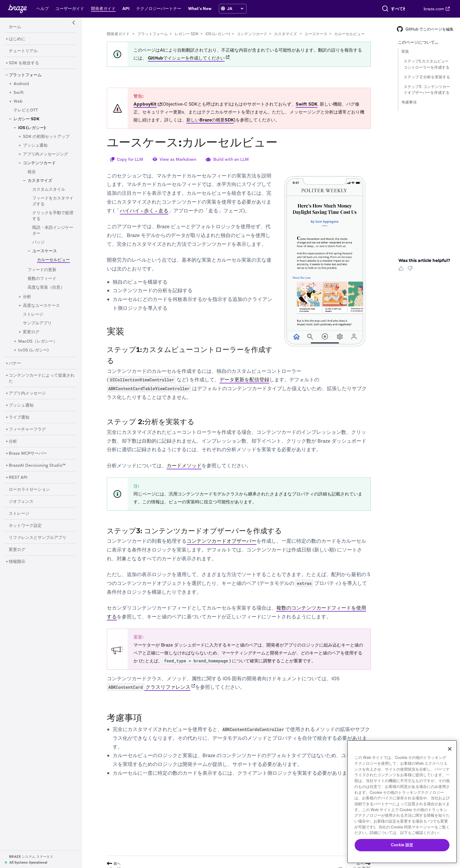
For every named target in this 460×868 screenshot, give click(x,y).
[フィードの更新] (42, 270)
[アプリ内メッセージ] (27, 393)
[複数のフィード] (42, 279)
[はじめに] (17, 39)
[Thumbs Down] (411, 270)
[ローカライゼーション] (29, 490)
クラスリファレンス (149, 687)
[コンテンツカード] (39, 163)
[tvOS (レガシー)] (33, 350)
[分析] (27, 297)
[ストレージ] (33, 314)
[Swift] (19, 93)
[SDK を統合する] (24, 63)
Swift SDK (307, 104)
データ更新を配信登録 (244, 380)
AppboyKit (145, 104)
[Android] (21, 84)
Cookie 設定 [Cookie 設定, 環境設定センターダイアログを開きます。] (402, 845)
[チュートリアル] (23, 51)
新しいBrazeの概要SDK (210, 120)
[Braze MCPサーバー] (28, 454)
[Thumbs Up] (402, 270)
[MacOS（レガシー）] (38, 341)
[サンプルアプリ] (37, 323)
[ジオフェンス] (21, 502)
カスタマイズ (285, 34)
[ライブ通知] (19, 417)
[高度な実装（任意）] (46, 287)
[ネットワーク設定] (25, 526)
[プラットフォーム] (25, 75)
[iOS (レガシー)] (32, 128)
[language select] (235, 9)
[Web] (18, 101)
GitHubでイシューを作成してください (186, 58)
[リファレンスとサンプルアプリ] (38, 538)
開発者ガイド (118, 34)
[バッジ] (38, 242)
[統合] (32, 172)
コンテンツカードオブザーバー (221, 541)
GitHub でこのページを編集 (425, 29)
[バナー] (15, 363)
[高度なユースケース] (41, 306)
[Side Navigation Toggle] (74, 23)
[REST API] (18, 478)
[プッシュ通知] (35, 145)
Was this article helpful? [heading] (424, 260)
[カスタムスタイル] (49, 189)
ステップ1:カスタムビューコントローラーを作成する (427, 64)
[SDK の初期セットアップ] (46, 137)
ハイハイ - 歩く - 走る (144, 211)
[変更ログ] (31, 332)
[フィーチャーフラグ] (27, 429)
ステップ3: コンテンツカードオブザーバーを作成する (427, 90)
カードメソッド (184, 466)
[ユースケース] (45, 251)
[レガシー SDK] (27, 119)
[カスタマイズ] (40, 181)
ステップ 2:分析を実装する (427, 77)
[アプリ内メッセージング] (45, 154)
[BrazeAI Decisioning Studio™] (37, 466)
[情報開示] (17, 562)
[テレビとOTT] (26, 110)
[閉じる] (450, 749)
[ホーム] (15, 27)
